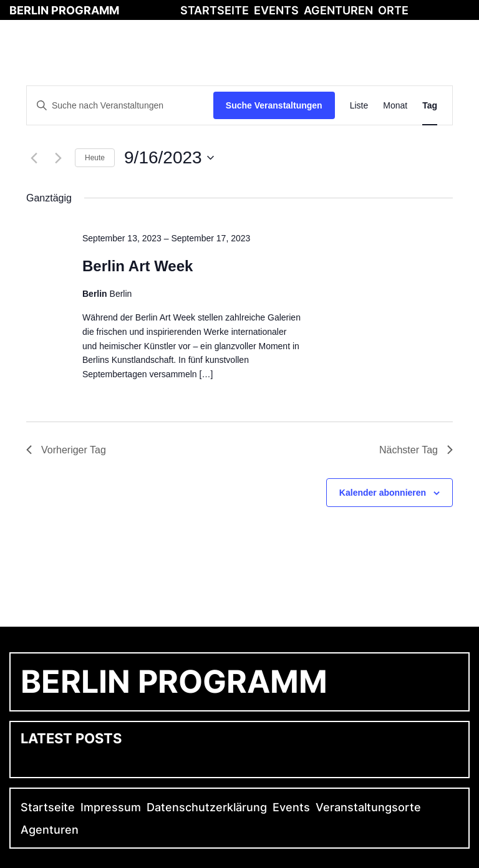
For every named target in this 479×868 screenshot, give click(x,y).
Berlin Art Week (138, 266)
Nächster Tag (416, 450)
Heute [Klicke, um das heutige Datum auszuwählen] (95, 158)
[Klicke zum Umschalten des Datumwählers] (169, 158)
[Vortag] (34, 158)
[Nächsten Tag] (58, 158)
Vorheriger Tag (66, 450)
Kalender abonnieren (383, 493)
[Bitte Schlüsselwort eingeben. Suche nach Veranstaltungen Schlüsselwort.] (120, 106)
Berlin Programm (64, 10)
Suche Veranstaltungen (274, 105)
